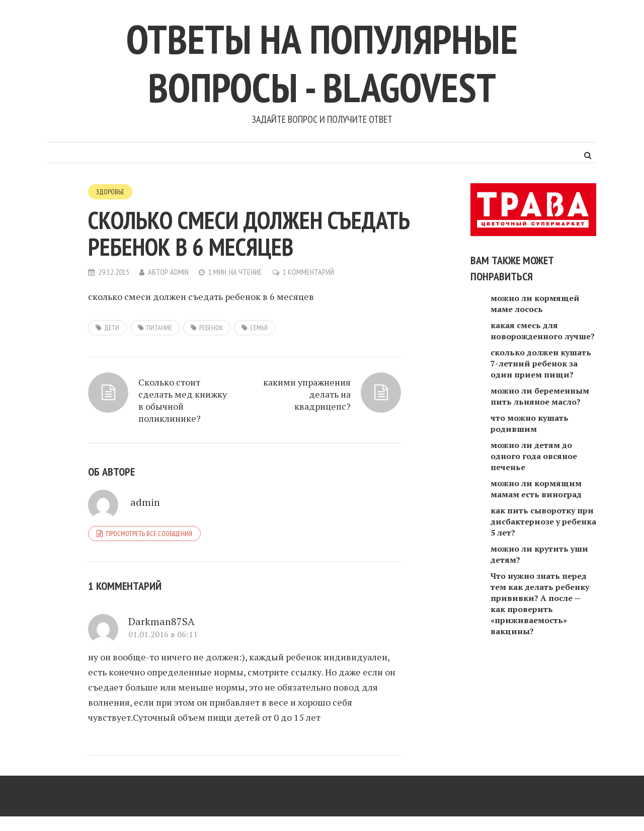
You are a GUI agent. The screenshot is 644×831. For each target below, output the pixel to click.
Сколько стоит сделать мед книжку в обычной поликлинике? (183, 400)
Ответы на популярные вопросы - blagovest (322, 63)
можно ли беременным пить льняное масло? (540, 396)
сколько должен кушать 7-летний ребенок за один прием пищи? (541, 363)
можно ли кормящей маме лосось (535, 304)
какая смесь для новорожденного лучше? (543, 331)
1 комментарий (308, 272)
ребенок (211, 328)
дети (112, 328)
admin (179, 272)
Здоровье (110, 192)
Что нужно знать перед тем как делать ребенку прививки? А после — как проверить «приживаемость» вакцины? (540, 603)
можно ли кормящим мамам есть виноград (536, 489)
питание (159, 328)
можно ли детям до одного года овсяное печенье (534, 456)
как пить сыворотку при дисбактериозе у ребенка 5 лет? (543, 521)
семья (259, 328)
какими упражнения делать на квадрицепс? (307, 394)
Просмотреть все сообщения (149, 534)
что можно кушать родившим (530, 423)
